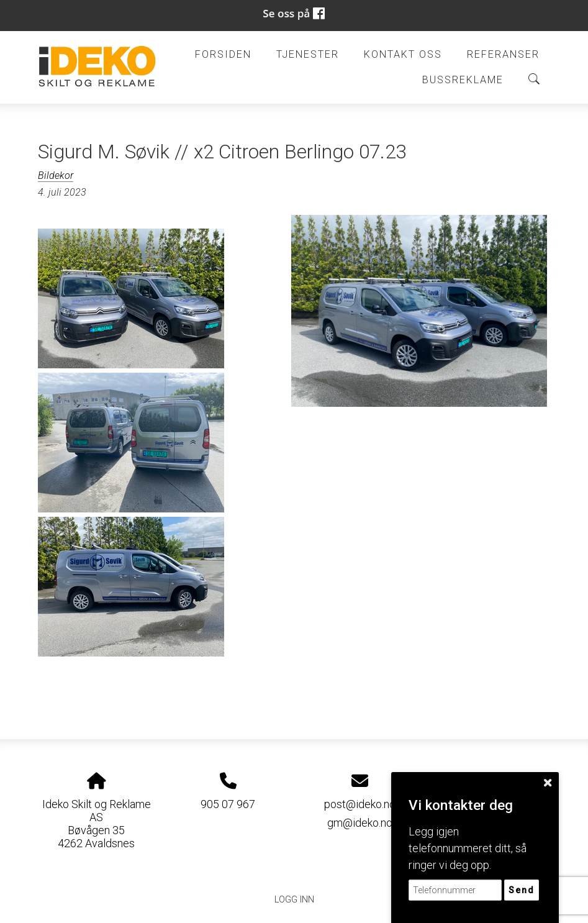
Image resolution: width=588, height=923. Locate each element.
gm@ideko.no (360, 823)
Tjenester (308, 54)
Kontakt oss (403, 54)
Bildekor (56, 175)
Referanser (503, 54)
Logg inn (294, 900)
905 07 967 (228, 804)
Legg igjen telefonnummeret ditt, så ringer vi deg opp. (468, 848)
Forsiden (223, 54)
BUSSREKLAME (463, 80)
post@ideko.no (360, 804)
